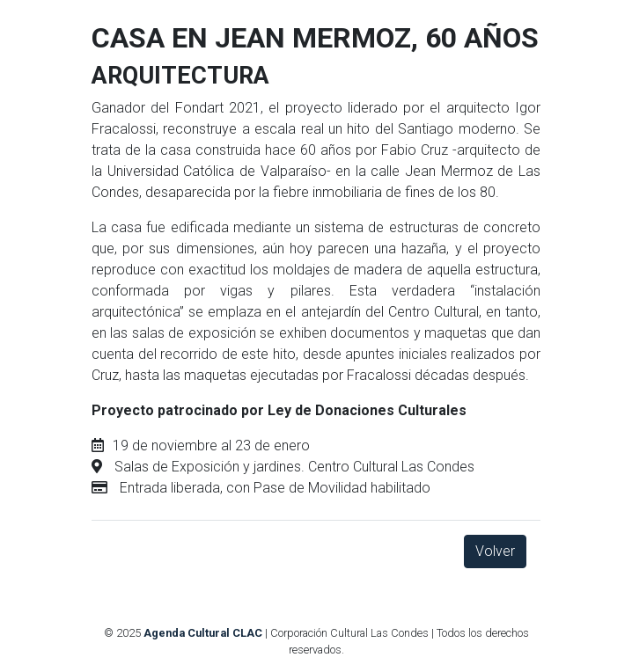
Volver (495, 551)
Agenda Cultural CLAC (203, 633)
